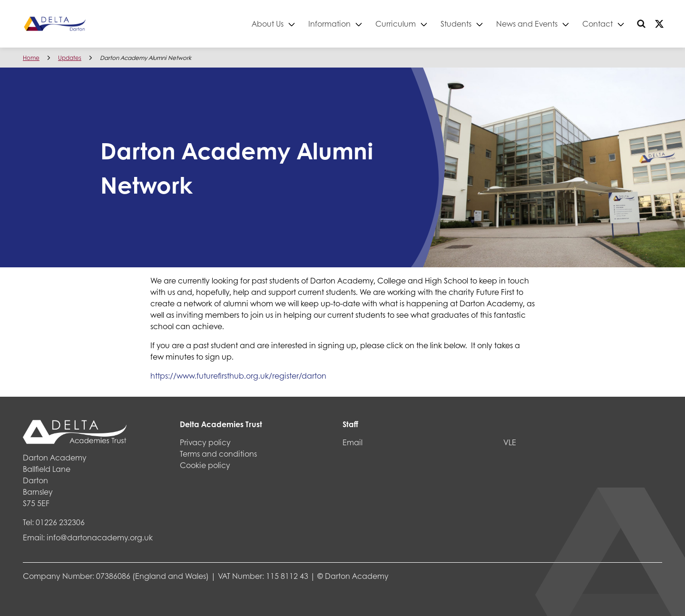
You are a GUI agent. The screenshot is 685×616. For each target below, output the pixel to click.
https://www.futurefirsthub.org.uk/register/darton (238, 376)
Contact (597, 24)
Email (352, 442)
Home (31, 58)
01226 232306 (60, 522)
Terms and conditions (218, 454)
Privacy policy (205, 442)
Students (456, 24)
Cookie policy (205, 465)
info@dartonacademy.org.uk (100, 537)
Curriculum (396, 24)
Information (329, 24)
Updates (70, 58)
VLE (510, 442)
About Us (268, 24)
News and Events (527, 24)
